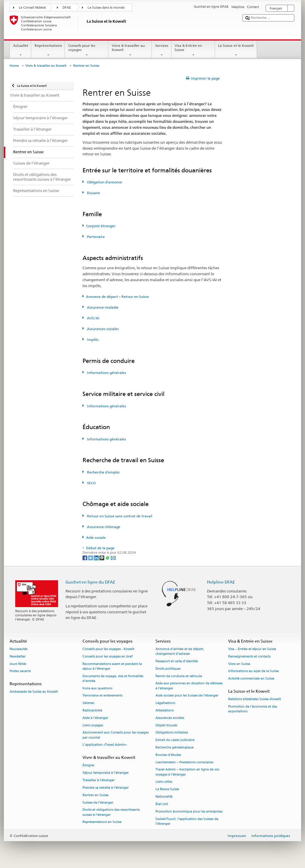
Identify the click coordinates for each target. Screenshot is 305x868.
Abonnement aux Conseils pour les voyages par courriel (116, 735)
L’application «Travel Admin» (105, 745)
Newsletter (18, 656)
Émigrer (88, 766)
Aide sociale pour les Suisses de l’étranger (187, 696)
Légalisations (165, 703)
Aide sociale (96, 537)
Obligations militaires (172, 733)
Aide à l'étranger (95, 718)
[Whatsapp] (108, 557)
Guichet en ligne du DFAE (90, 582)
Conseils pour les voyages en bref (108, 656)
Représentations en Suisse (102, 822)
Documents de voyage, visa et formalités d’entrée (113, 679)
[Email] (113, 557)
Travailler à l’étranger (99, 780)
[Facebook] (85, 557)
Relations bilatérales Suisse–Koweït (255, 699)
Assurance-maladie (102, 307)
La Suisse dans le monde (106, 8)
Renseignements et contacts (249, 656)
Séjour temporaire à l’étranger (106, 773)
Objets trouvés (166, 725)
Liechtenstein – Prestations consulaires (184, 762)
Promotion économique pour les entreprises (189, 811)
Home (14, 66)
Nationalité (164, 797)
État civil (162, 804)
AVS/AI (93, 318)
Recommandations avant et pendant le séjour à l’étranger (112, 666)
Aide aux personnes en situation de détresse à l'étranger (189, 686)
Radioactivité (92, 710)
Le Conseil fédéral (32, 8)
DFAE (67, 8)
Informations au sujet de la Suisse (253, 671)
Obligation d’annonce (104, 182)
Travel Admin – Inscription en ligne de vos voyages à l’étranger (187, 772)
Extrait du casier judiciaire (175, 740)
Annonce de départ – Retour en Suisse (118, 297)
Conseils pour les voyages (87, 50)
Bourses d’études (168, 755)
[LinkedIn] (97, 557)
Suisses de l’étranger (98, 803)
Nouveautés (18, 649)
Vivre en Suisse (239, 664)
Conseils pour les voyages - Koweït (108, 649)
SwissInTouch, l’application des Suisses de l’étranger (187, 821)
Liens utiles (164, 782)
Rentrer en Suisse (95, 795)
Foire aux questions (97, 688)
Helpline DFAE (221, 582)
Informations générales (106, 373)
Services (162, 50)
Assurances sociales (102, 329)
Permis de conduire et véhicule (179, 676)
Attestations (165, 710)
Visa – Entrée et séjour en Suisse (252, 649)
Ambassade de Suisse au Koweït (34, 692)
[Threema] (102, 557)
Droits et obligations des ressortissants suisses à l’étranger (111, 812)
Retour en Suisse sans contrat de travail (119, 516)
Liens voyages (93, 725)
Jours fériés (18, 664)
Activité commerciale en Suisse (251, 679)
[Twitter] (91, 557)
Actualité (21, 50)
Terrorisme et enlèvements (102, 696)
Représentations (48, 50)
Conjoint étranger (101, 226)
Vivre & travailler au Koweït (130, 50)
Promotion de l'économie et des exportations (253, 709)
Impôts (92, 339)
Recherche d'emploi (103, 472)
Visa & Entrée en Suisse (193, 50)
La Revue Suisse (167, 789)
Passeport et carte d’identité (177, 661)
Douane (93, 193)
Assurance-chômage (103, 527)
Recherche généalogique (175, 747)
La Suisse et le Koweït (236, 50)
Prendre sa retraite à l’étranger (106, 788)
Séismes (88, 703)
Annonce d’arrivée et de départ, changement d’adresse (180, 651)
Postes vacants (20, 671)
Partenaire (95, 237)
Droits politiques (168, 669)
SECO (91, 483)
